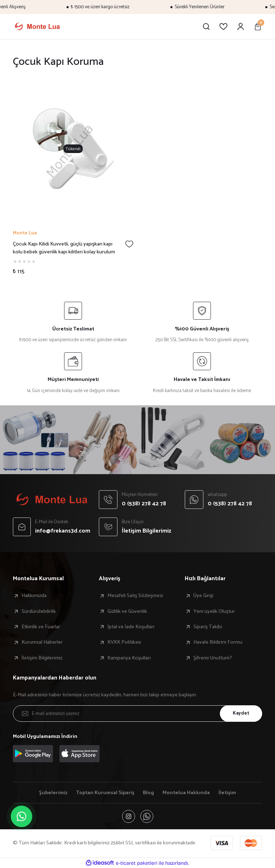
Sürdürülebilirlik (39, 611)
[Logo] (37, 27)
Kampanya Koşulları (129, 658)
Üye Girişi (203, 596)
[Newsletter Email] (137, 714)
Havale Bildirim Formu (218, 642)
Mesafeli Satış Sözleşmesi (135, 596)
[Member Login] (241, 27)
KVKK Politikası (124, 642)
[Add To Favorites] (129, 244)
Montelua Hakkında (186, 793)
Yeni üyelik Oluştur (214, 611)
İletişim (227, 793)
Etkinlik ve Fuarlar (41, 627)
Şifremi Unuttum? (213, 658)
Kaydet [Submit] (241, 713)
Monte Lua (25, 233)
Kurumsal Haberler (42, 642)
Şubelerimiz (53, 793)
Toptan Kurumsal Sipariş (105, 793)
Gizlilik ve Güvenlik (127, 611)
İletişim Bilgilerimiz (42, 658)
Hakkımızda (34, 596)
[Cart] (258, 27)
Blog (148, 793)
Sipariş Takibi (208, 627)
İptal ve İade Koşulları (131, 627)
